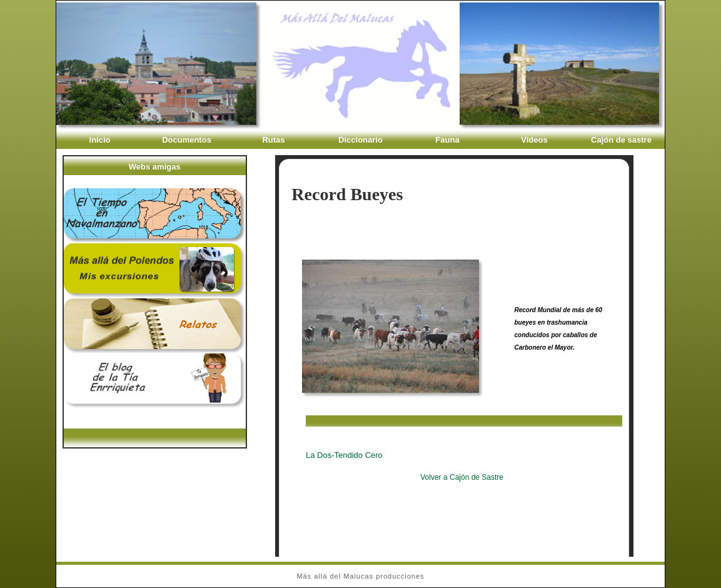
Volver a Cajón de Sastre (462, 477)
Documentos (187, 140)
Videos (534, 140)
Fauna (447, 140)
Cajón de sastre (621, 140)
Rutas (273, 140)
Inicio (100, 140)
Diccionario (360, 140)
